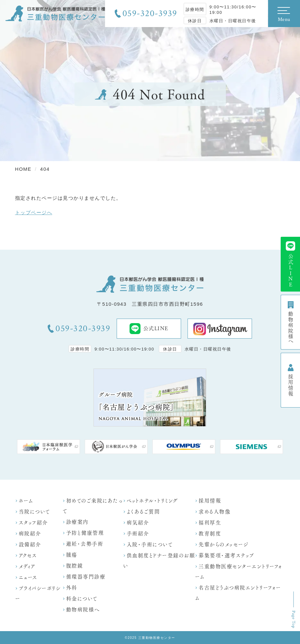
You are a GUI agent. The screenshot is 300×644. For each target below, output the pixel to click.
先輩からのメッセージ (223, 545)
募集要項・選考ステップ (226, 556)
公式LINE (149, 329)
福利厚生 (210, 523)
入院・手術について (150, 545)
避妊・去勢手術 (85, 544)
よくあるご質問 (143, 512)
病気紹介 (138, 523)
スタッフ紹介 (33, 523)
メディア (27, 567)
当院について (34, 512)
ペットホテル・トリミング (152, 501)
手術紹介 (138, 534)
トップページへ (34, 212)
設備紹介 (30, 545)
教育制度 (210, 534)
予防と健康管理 (85, 533)
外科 (72, 588)
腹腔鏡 (75, 566)
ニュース (28, 577)
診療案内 (77, 522)
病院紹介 (30, 534)
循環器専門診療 (86, 577)
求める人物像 (214, 512)
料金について (82, 599)
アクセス (28, 556)
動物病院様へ (83, 610)
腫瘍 (72, 555)
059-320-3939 (150, 14)
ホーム (26, 501)
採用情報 (210, 501)
